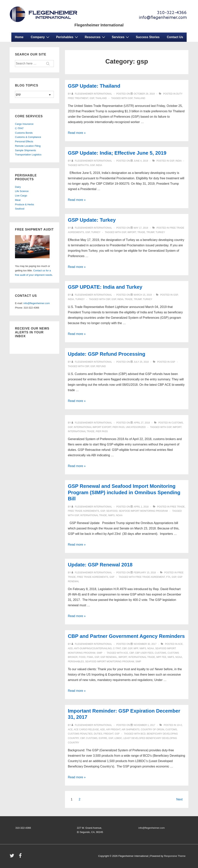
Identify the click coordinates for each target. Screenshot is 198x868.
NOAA (119, 515)
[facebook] (21, 857)
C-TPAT (117, 648)
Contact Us (175, 37)
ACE (180, 644)
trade (141, 232)
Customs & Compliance (28, 137)
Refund (101, 366)
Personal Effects (24, 141)
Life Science (22, 191)
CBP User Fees (144, 653)
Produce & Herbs (25, 204)
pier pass (102, 431)
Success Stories (148, 37)
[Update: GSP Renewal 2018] (145, 573)
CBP (108, 299)
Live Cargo (21, 196)
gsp (92, 98)
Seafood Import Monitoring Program (143, 511)
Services (121, 37)
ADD (70, 648)
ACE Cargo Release (86, 730)
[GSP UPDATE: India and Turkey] (143, 295)
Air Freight (113, 730)
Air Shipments (130, 730)
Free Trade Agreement (150, 577)
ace (126, 653)
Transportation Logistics (28, 155)
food (82, 657)
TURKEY (160, 232)
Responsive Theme (175, 856)
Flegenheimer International (99, 25)
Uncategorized (136, 427)
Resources (95, 37)
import (132, 232)
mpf (136, 648)
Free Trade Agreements (83, 511)
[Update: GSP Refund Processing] (141, 362)
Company (41, 37)
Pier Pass (119, 427)
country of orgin (153, 730)
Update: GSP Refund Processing (107, 354)
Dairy (18, 187)
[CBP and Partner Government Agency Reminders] (145, 644)
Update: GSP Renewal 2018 (100, 565)
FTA (87, 165)
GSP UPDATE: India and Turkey (105, 287)
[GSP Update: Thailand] (144, 94)
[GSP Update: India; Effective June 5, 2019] (141, 161)
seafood (112, 511)
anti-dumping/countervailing (93, 648)
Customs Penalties (80, 734)
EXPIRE (103, 738)
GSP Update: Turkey (92, 220)
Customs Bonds (24, 133)
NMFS (111, 515)
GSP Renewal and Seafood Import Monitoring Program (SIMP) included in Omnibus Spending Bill (124, 492)
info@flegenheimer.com (37, 303)
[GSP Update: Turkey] (141, 228)
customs (177, 423)
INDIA (99, 165)
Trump (150, 232)
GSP (130, 98)
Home (19, 37)
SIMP (99, 653)
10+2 (179, 725)
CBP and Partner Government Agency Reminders (126, 636)
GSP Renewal (109, 657)
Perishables (68, 37)
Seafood (20, 209)
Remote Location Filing (28, 146)
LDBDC (118, 738)
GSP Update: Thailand (94, 86)
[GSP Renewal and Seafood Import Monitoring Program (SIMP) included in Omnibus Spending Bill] (141, 507)
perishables (76, 662)
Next (179, 799)
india (178, 161)
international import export (92, 427)
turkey (96, 232)
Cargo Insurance (24, 124)
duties (98, 734)
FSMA (90, 657)
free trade (177, 507)
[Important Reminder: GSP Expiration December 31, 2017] (144, 725)
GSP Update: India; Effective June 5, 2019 (117, 153)
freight (109, 734)
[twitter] (13, 857)
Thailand (101, 98)
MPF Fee (161, 657)
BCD (143, 734)
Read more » (77, 133)
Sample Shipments (25, 150)
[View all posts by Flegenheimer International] (92, 94)
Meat (18, 200)
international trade (81, 431)
